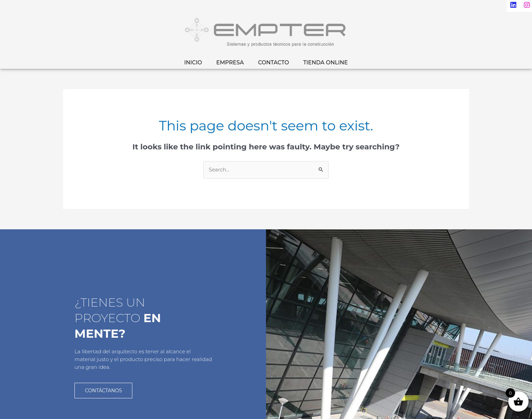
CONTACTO (273, 62)
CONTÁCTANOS (103, 390)
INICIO (193, 62)
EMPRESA (230, 62)
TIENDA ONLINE (326, 62)
